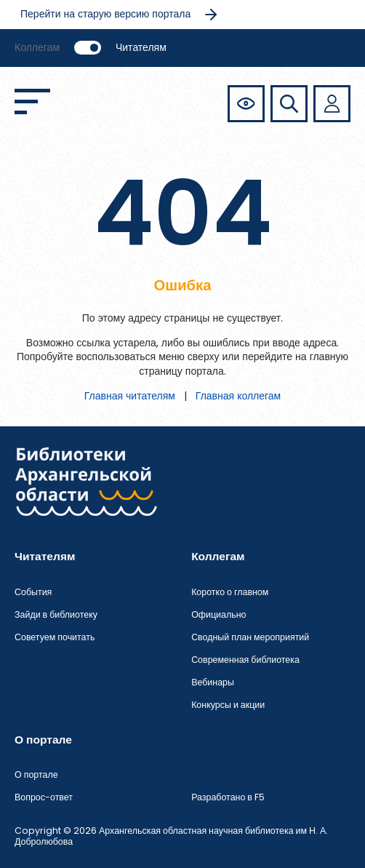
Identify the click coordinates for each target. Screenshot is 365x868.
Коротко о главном (230, 592)
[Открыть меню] (32, 101)
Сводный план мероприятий (250, 637)
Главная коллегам (238, 396)
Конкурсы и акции (228, 705)
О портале (36, 775)
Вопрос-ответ (44, 797)
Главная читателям (130, 396)
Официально (218, 614)
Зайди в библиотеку (56, 614)
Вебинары (213, 682)
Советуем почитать (55, 637)
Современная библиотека (245, 660)
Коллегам (37, 47)
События (33, 592)
